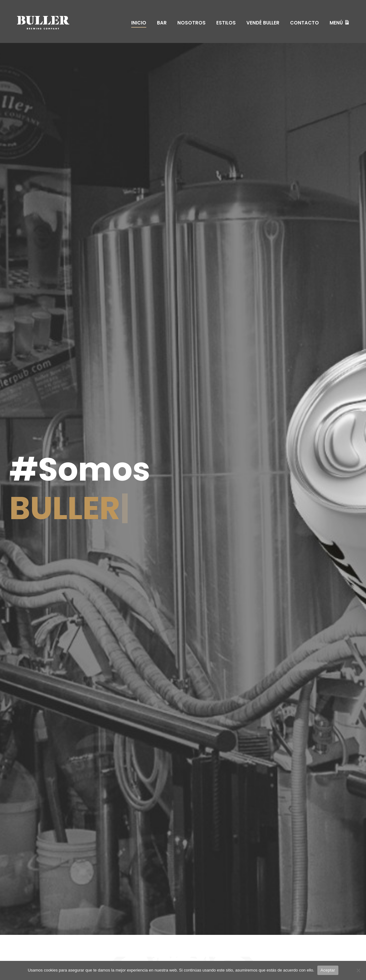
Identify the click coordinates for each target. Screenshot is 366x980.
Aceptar (328, 970)
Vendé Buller (263, 23)
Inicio (139, 23)
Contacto (304, 23)
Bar (162, 23)
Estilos (226, 23)
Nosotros (191, 23)
